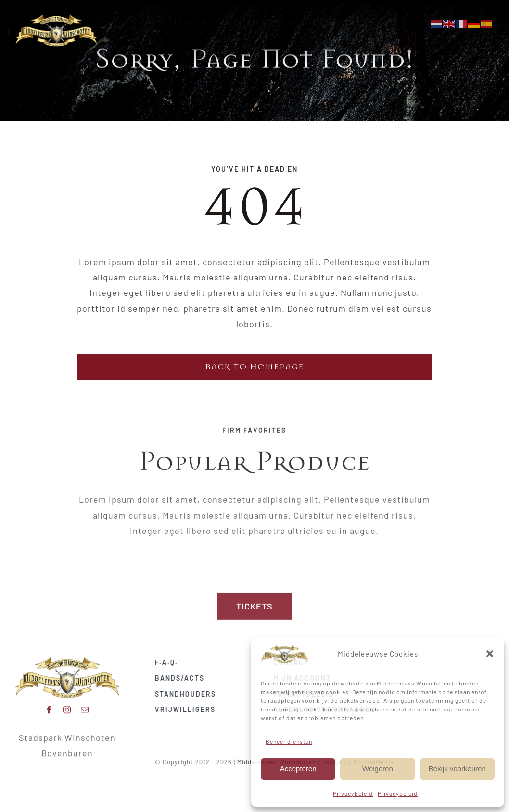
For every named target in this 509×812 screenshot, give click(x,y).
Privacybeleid (353, 793)
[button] (490, 654)
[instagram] (67, 706)
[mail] (85, 706)
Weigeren (378, 768)
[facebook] (49, 706)
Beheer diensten (289, 741)
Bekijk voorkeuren (457, 768)
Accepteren (298, 768)
